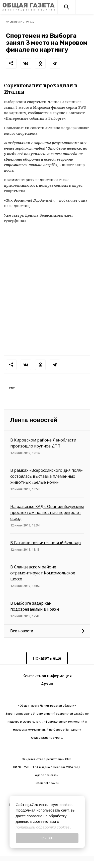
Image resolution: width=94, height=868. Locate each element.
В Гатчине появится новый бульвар (45, 543)
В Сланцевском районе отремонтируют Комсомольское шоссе (43, 573)
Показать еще (47, 658)
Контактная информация (47, 676)
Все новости (22, 631)
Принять (47, 838)
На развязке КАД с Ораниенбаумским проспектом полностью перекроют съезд (47, 512)
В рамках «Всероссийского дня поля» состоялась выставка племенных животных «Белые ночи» (46, 476)
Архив (47, 684)
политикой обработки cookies (43, 827)
